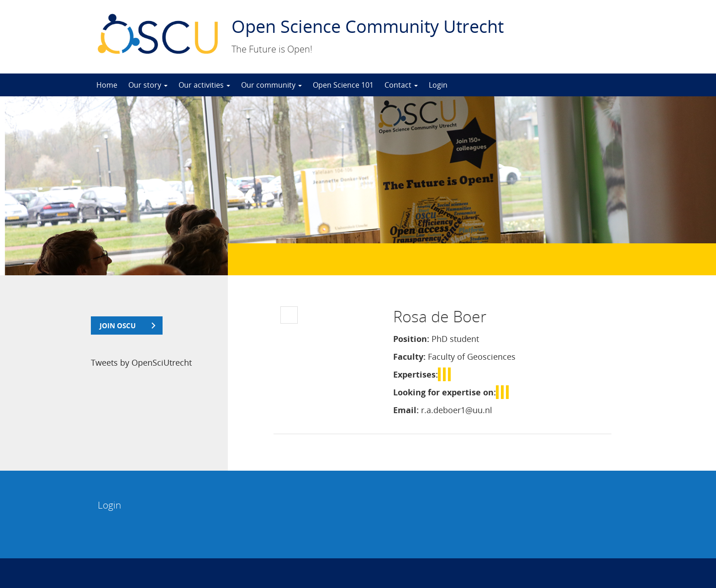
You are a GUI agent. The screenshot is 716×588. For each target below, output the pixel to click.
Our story (148, 85)
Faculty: (409, 357)
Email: (406, 410)
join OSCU (118, 325)
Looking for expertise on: (445, 392)
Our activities (204, 85)
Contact (401, 85)
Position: (411, 339)
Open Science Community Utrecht (368, 26)
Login (438, 85)
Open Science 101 (343, 85)
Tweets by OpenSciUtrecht (141, 362)
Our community (271, 85)
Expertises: (416, 374)
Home (107, 85)
